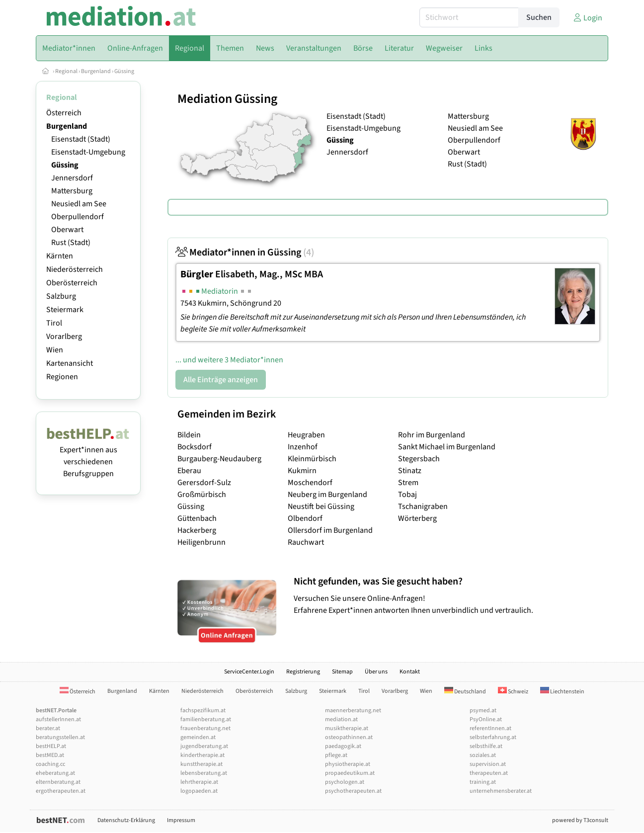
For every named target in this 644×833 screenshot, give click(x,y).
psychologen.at (345, 782)
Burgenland (96, 71)
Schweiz (513, 692)
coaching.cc (50, 764)
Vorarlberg (64, 336)
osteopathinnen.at (349, 737)
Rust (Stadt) (71, 243)
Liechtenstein (562, 692)
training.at (483, 782)
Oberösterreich (72, 283)
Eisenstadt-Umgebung (88, 152)
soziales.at (483, 755)
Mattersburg (72, 191)
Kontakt (410, 672)
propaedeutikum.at (350, 773)
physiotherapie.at (348, 764)
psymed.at (483, 710)
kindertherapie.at (202, 755)
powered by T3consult (580, 820)
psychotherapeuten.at (353, 791)
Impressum (181, 820)
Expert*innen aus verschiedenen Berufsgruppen (88, 456)
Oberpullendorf (78, 217)
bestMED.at (50, 755)
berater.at (48, 728)
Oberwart (67, 230)
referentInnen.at (490, 728)
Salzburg (61, 296)
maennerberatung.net (353, 710)
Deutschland (465, 692)
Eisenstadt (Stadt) (81, 139)
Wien (55, 350)
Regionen (62, 377)
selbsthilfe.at (486, 746)
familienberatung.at (206, 719)
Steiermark (65, 310)
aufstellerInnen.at (58, 719)
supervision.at (488, 764)
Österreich (64, 113)
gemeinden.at (198, 737)
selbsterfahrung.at (493, 737)
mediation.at (341, 719)
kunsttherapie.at (201, 764)
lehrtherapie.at (199, 782)
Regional (66, 71)
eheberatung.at (55, 773)
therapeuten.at (489, 773)
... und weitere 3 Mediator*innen (229, 360)
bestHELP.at (51, 746)
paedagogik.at (343, 746)
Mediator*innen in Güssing (245, 252)
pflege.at (336, 755)
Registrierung (303, 672)
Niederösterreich (75, 269)
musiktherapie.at (347, 728)
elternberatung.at (58, 782)
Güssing (124, 71)
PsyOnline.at (486, 719)
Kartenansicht (70, 363)
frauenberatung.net (205, 728)
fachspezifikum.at (203, 710)
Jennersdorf (72, 178)
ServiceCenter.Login (249, 672)
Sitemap (342, 672)
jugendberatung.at (204, 746)
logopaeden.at (199, 791)
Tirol (54, 323)
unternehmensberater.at (501, 791)
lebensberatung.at (204, 773)
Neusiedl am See (79, 204)
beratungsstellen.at (60, 737)
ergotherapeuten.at (61, 791)
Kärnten (60, 256)
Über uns (376, 672)
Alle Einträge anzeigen (221, 380)
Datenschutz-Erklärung (126, 820)
